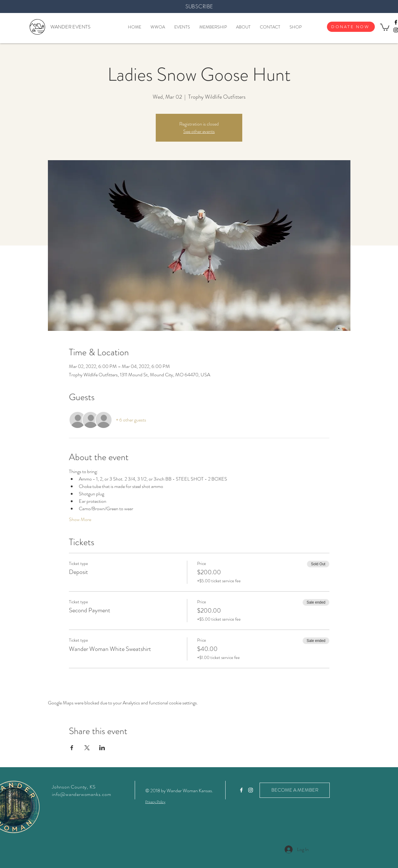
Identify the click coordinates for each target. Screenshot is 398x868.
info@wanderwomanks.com (82, 794)
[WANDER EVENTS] (70, 27)
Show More (80, 520)
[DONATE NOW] (351, 27)
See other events (199, 131)
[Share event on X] (87, 748)
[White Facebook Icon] (241, 790)
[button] (385, 27)
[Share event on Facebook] (72, 748)
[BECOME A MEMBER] (295, 790)
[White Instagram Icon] (251, 790)
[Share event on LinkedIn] (102, 748)
